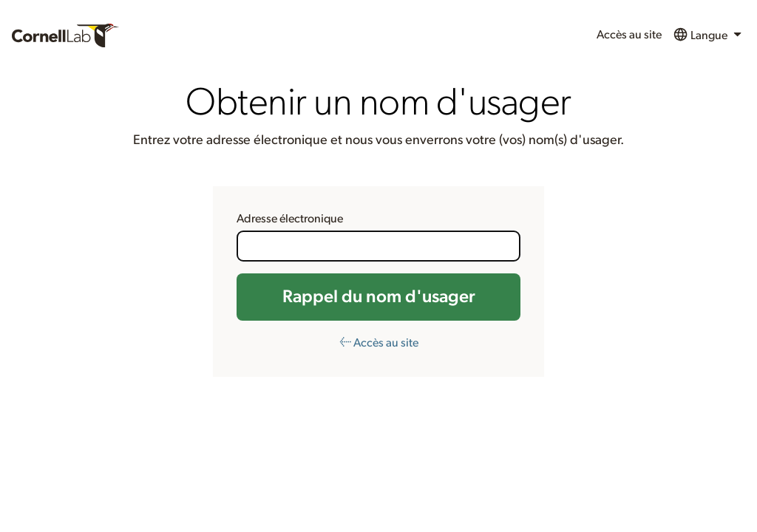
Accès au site (629, 35)
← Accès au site (379, 343)
